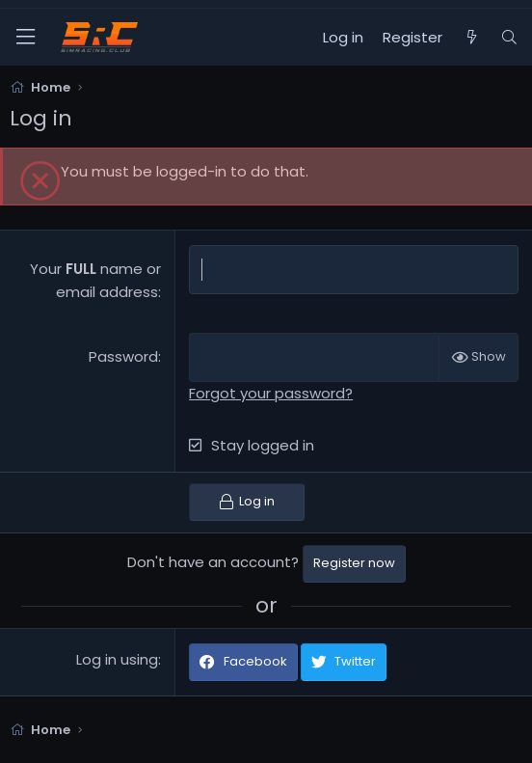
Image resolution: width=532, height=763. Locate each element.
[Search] (509, 38)
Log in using (117, 659)
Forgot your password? (271, 393)
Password (123, 356)
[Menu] (25, 37)
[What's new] (471, 38)
